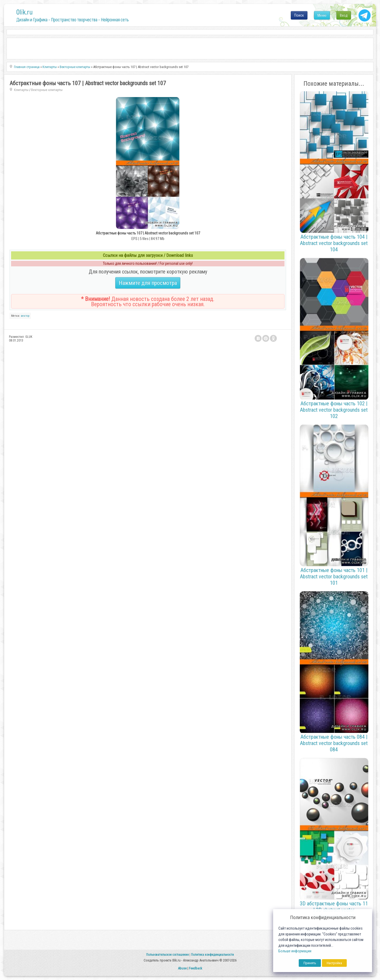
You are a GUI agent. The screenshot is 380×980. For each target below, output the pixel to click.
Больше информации (295, 951)
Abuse (182, 968)
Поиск (299, 15)
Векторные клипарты (47, 90)
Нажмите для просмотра (148, 283)
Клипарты (21, 90)
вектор (25, 316)
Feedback (196, 968)
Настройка (334, 963)
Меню (322, 15)
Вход (344, 15)
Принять (310, 963)
